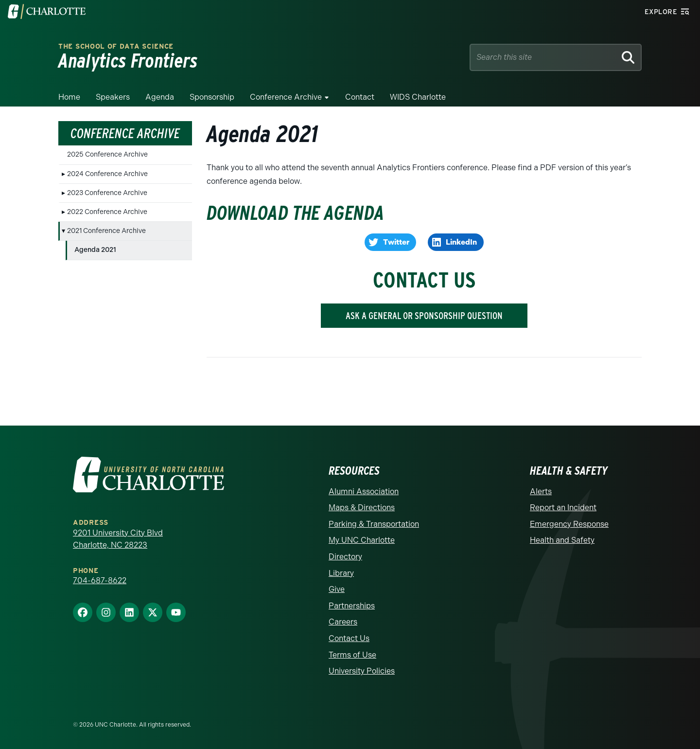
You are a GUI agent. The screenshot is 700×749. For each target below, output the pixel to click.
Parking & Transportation (374, 524)
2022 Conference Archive (107, 212)
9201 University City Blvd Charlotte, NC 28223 (118, 539)
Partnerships (352, 606)
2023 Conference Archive (107, 193)
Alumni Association (364, 491)
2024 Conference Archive (107, 174)
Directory (345, 557)
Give (337, 589)
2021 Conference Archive (106, 231)
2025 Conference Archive (107, 154)
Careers (343, 622)
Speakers (113, 97)
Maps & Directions (362, 508)
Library (341, 573)
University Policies (362, 671)
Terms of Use (352, 655)
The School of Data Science (116, 46)
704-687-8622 (100, 580)
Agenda (160, 97)
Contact (360, 97)
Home (69, 97)
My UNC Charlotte (362, 540)
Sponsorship (212, 97)
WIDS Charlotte (418, 97)
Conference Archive (286, 97)
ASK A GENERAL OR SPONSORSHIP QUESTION (424, 316)
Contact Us (349, 638)
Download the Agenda (296, 213)
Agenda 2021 (95, 250)
